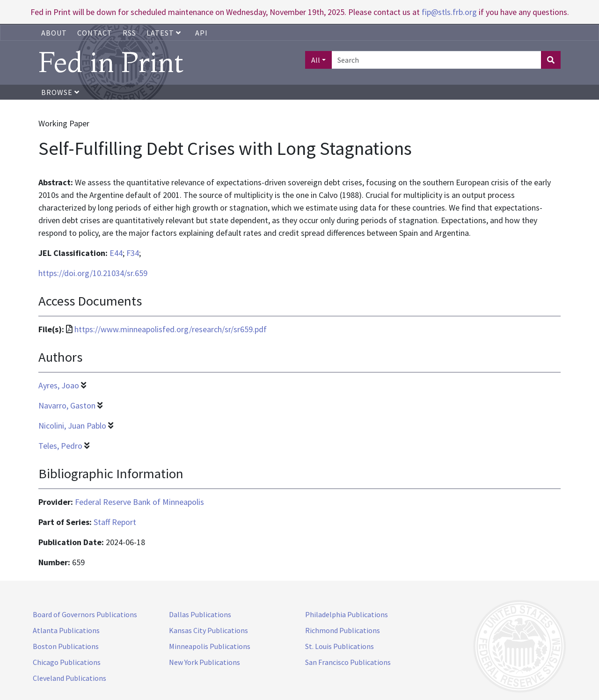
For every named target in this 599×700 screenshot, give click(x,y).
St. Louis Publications (340, 646)
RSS (129, 33)
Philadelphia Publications (347, 614)
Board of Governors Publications (85, 614)
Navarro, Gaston (67, 405)
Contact (95, 33)
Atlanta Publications (66, 630)
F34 (133, 253)
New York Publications (205, 662)
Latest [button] (165, 33)
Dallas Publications (200, 614)
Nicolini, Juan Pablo (72, 426)
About (54, 33)
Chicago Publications (67, 662)
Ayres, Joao (59, 385)
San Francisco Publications (348, 662)
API (201, 33)
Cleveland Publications (69, 678)
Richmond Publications (343, 630)
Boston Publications (66, 646)
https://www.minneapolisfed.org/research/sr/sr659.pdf (171, 329)
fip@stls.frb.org (449, 12)
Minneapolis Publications (210, 646)
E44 (116, 253)
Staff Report (115, 522)
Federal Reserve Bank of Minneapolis (139, 502)
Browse (60, 92)
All (316, 60)
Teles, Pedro (60, 446)
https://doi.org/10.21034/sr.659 (93, 273)
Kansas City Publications (208, 630)
